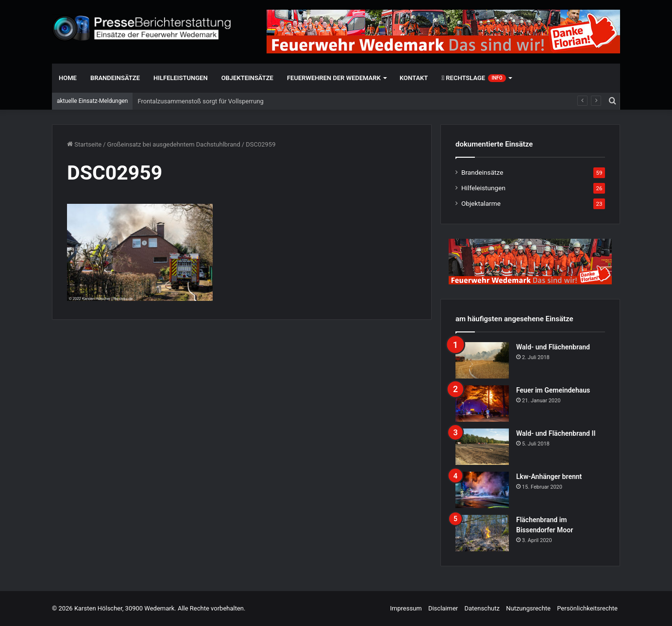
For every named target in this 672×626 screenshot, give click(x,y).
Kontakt (414, 78)
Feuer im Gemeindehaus (553, 390)
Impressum (406, 608)
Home (68, 78)
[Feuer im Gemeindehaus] (482, 404)
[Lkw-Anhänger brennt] (482, 490)
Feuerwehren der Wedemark (334, 78)
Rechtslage (473, 78)
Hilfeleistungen (181, 78)
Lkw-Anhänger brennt (549, 477)
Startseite (84, 144)
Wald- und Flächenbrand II (556, 433)
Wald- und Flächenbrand (553, 347)
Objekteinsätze (247, 78)
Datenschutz (482, 608)
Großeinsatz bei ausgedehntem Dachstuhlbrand (174, 144)
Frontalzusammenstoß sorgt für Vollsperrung (200, 101)
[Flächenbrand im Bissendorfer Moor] (482, 533)
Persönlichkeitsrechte (587, 608)
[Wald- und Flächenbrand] (482, 360)
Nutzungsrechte (528, 608)
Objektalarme (481, 203)
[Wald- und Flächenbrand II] (482, 447)
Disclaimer (443, 608)
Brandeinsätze (115, 78)
